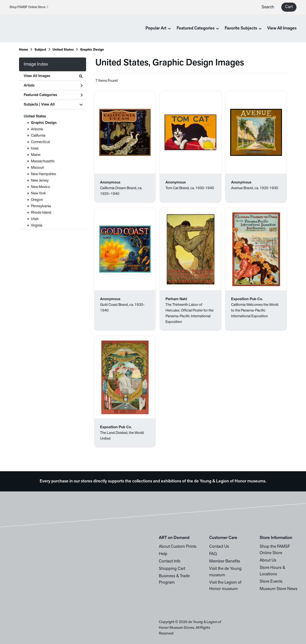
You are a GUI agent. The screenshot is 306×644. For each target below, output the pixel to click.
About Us (268, 560)
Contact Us (219, 547)
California (38, 136)
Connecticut (40, 142)
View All (48, 105)
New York (38, 193)
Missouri (37, 168)
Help (163, 554)
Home (24, 50)
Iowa (35, 149)
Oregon (37, 200)
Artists (53, 86)
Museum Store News (279, 589)
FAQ (213, 554)
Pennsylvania (41, 206)
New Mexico (41, 187)
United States (35, 116)
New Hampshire (43, 174)
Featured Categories (53, 95)
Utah (35, 219)
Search (268, 7)
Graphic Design (44, 123)
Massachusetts (43, 161)
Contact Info (170, 561)
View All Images (282, 28)
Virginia (37, 226)
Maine (36, 155)
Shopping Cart (172, 569)
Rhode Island (41, 213)
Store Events (271, 582)
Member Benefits (225, 561)
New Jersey (40, 181)
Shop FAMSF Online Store (29, 7)
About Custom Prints (178, 547)
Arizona (37, 129)
